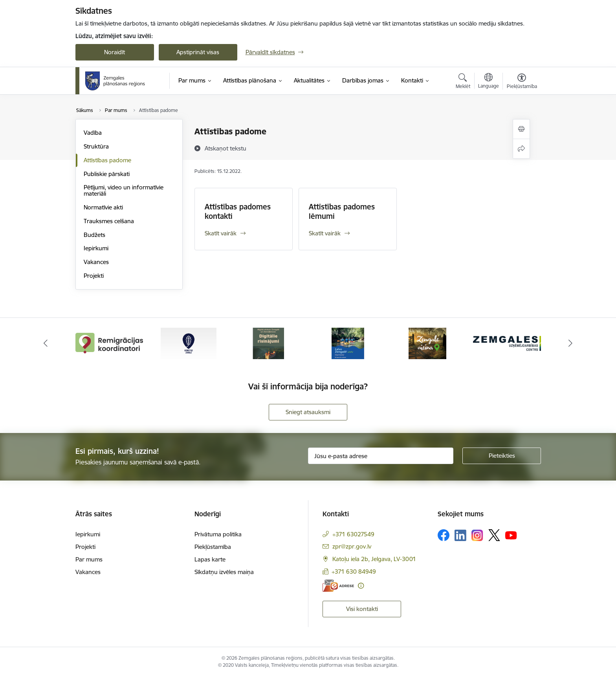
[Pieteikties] (502, 456)
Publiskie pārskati (107, 174)
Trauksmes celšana (109, 221)
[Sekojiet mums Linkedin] (460, 536)
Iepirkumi (96, 248)
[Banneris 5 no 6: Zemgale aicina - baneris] (427, 343)
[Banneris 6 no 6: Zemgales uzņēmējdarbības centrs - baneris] (507, 343)
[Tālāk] (571, 343)
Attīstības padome (107, 160)
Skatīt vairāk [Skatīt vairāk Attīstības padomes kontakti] (221, 233)
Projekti (94, 276)
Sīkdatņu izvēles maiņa (224, 572)
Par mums (89, 559)
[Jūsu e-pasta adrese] (381, 456)
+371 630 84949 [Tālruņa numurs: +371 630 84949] (354, 572)
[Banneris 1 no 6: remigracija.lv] (109, 343)
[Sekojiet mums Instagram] (477, 535)
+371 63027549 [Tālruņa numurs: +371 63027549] (353, 534)
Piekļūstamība (213, 547)
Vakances (96, 262)
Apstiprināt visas (198, 52)
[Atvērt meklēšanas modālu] (463, 82)
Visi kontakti (362, 609)
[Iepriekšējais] (46, 343)
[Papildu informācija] (361, 586)
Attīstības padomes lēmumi (342, 211)
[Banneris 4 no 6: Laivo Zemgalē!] (348, 343)
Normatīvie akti (103, 207)
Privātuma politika (218, 534)
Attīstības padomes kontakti (238, 211)
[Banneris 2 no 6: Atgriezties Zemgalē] (189, 343)
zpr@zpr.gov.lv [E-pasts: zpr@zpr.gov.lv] (352, 546)
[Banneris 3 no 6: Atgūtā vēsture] (268, 343)
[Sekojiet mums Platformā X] (494, 535)
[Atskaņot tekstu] (225, 148)
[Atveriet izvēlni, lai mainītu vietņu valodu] (489, 82)
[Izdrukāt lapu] (521, 129)
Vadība (93, 133)
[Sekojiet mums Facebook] (444, 535)
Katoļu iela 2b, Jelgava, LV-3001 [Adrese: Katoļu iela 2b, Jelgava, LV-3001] (374, 559)
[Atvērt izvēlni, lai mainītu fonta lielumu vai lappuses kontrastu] (522, 82)
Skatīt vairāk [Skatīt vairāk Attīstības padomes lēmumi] (325, 233)
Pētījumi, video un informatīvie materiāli (124, 190)
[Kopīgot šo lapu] (521, 149)
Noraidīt (115, 52)
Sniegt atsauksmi (308, 412)
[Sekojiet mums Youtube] (511, 535)
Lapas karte (210, 559)
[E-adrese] (338, 586)
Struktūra (96, 146)
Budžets (94, 235)
